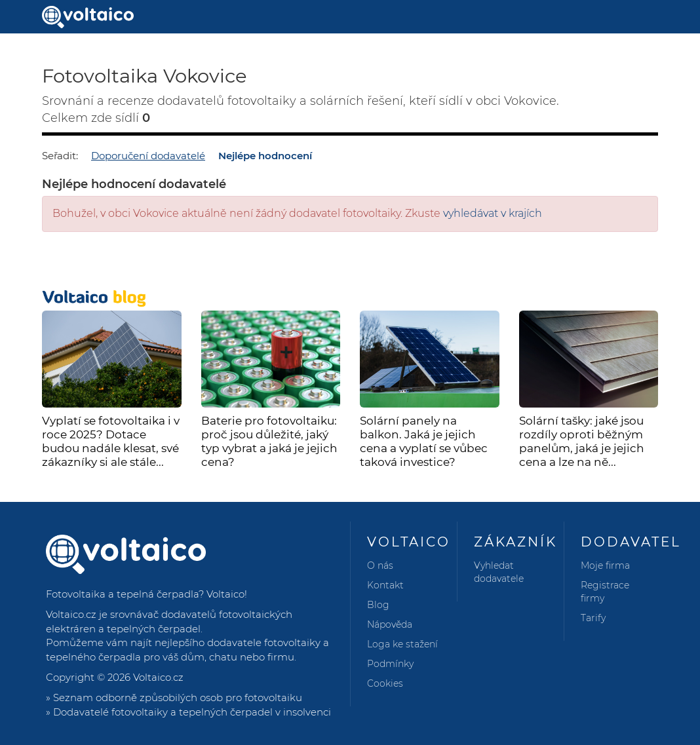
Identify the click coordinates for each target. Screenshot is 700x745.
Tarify (593, 618)
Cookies (385, 683)
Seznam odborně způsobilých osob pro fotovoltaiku (178, 697)
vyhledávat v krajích (493, 213)
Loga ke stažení (402, 644)
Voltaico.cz (158, 677)
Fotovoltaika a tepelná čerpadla (122, 594)
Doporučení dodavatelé (148, 156)
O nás (380, 565)
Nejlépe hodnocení (265, 156)
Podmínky (390, 664)
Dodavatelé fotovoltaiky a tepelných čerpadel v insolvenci (192, 712)
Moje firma (605, 565)
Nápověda (390, 624)
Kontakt (385, 585)
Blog (378, 605)
